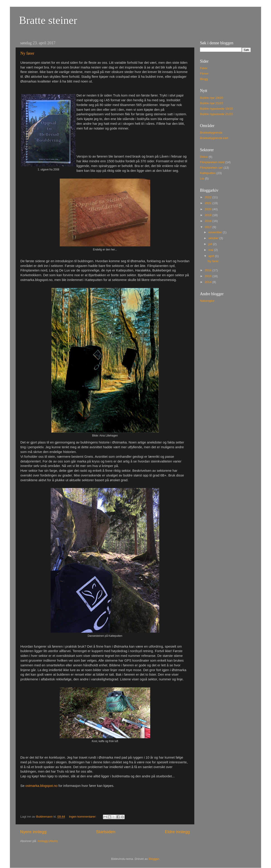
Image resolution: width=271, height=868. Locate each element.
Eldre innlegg (177, 832)
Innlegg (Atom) (48, 841)
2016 (209, 270)
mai (211, 250)
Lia (202, 178)
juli (211, 244)
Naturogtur (207, 301)
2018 (209, 221)
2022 (209, 197)
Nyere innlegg (33, 832)
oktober (214, 238)
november (216, 232)
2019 (209, 215)
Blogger (154, 859)
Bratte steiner (48, 20)
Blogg (204, 79)
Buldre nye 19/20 (212, 98)
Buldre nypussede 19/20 (216, 109)
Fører (204, 68)
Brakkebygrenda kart (214, 138)
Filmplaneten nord (212, 162)
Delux (204, 157)
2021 (209, 203)
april (212, 256)
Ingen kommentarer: (83, 817)
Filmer (204, 74)
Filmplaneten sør (211, 168)
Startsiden (106, 832)
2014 (209, 282)
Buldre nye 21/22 (212, 103)
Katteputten (208, 173)
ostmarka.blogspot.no (41, 786)
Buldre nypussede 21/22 (216, 114)
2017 (209, 227)
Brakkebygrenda (211, 133)
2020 (209, 209)
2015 (209, 276)
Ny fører (27, 53)
